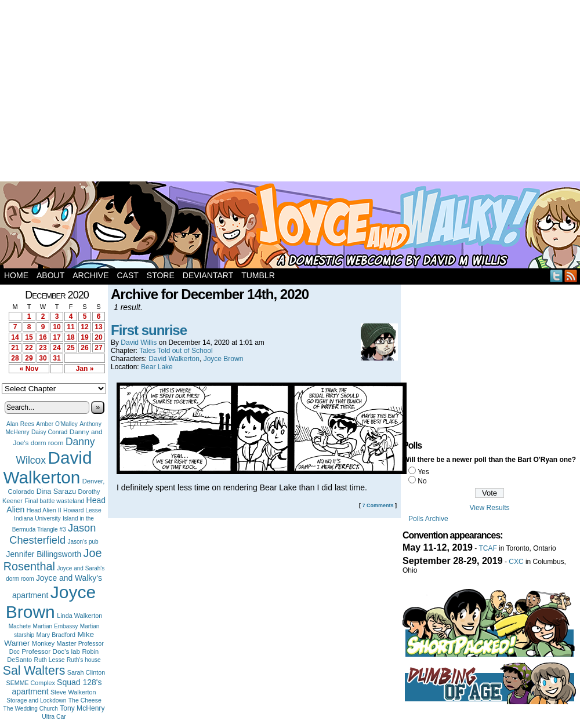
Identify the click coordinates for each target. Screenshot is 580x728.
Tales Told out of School (176, 351)
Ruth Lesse (50, 660)
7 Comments (378, 505)
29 (29, 358)
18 (70, 337)
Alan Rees (20, 424)
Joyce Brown (51, 602)
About (50, 275)
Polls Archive (428, 519)
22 (29, 348)
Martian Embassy (56, 626)
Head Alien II (44, 510)
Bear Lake (157, 367)
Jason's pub (83, 542)
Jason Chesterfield (52, 534)
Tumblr (258, 275)
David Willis (139, 343)
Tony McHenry (82, 708)
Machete (20, 626)
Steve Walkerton (73, 692)
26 (84, 348)
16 (43, 337)
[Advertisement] (213, 93)
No (422, 481)
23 (43, 348)
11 (70, 327)
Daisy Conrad (49, 432)
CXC (516, 562)
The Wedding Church (31, 709)
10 (57, 327)
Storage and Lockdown (36, 700)
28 (15, 358)
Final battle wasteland (54, 501)
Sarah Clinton (86, 672)
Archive (90, 275)
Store (161, 275)
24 (57, 348)
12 (84, 327)
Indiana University (37, 518)
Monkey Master (54, 643)
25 (70, 348)
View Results (489, 508)
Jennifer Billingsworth (44, 554)
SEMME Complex (31, 683)
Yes (423, 472)
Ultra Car (54, 717)
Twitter (557, 276)
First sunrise (149, 330)
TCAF (487, 548)
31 (57, 358)
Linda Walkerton (79, 616)
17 (57, 337)
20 (98, 337)
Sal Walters (34, 670)
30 (43, 358)
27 (98, 348)
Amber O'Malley (57, 424)
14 (15, 337)
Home (16, 275)
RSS (571, 276)
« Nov (29, 369)
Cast (127, 275)
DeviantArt (208, 275)
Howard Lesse (82, 510)
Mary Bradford (56, 635)
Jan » (85, 369)
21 (15, 348)
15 (29, 337)
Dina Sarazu (57, 492)
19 (84, 337)
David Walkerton (48, 467)
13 (98, 327)
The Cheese (85, 700)
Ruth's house (84, 660)
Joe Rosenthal (53, 560)
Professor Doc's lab (51, 651)
